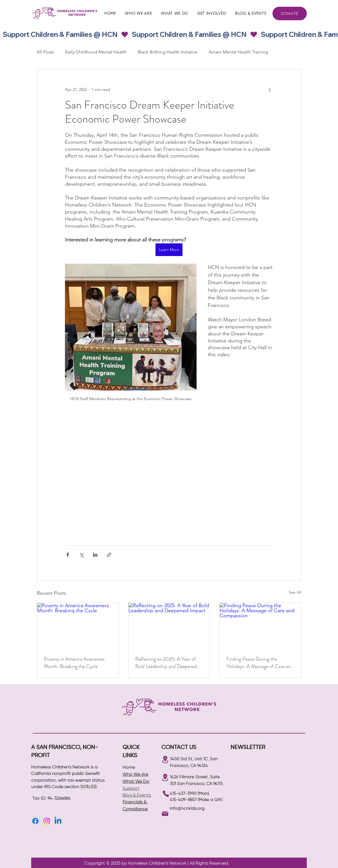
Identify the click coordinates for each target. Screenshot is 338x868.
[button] (139, 14)
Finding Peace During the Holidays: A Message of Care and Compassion (260, 663)
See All (295, 592)
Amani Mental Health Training (238, 52)
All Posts (45, 52)
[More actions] (270, 89)
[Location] (165, 759)
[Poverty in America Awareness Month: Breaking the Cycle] (78, 626)
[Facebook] (35, 821)
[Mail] (165, 814)
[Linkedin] (58, 821)
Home (129, 768)
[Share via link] (109, 555)
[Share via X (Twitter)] (81, 555)
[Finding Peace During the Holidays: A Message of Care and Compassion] (260, 626)
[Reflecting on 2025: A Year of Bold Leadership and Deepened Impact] (169, 626)
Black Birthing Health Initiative (168, 52)
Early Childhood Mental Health (96, 52)
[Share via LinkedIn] (95, 555)
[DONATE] (290, 14)
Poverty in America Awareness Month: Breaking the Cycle (74, 663)
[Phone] (166, 794)
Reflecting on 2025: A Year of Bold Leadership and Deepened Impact (166, 663)
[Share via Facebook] (68, 555)
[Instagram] (47, 821)
